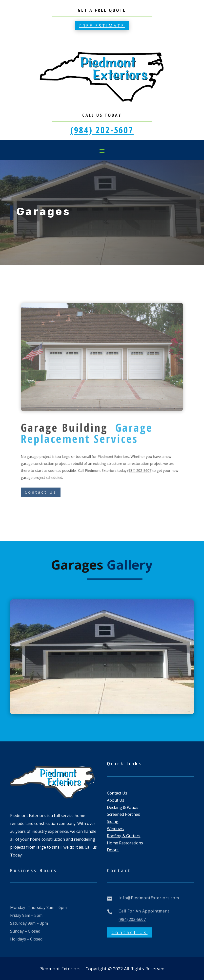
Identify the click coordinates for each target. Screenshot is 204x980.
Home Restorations (125, 843)
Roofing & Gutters (124, 836)
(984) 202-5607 (102, 130)
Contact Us (64, 458)
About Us (116, 800)
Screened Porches (123, 814)
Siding (113, 821)
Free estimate (102, 26)
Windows (115, 829)
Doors (113, 850)
